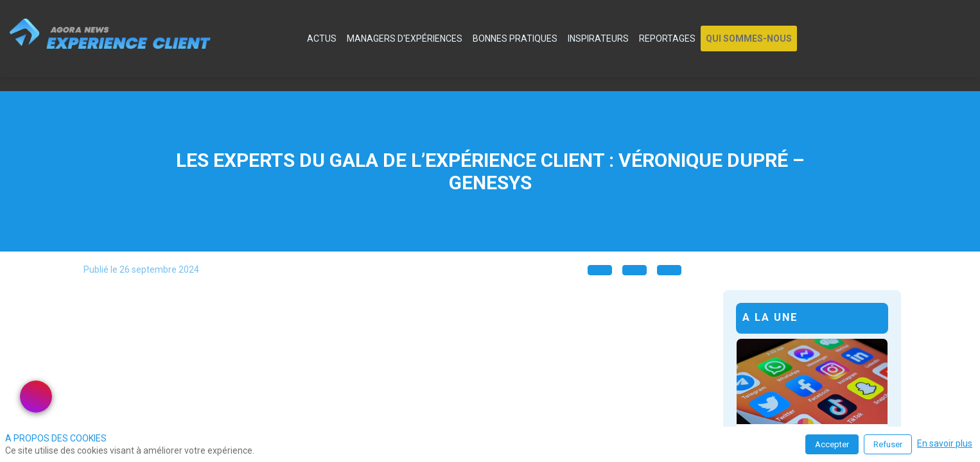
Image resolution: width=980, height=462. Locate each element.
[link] (322, 38)
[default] (294, 38)
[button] (749, 38)
